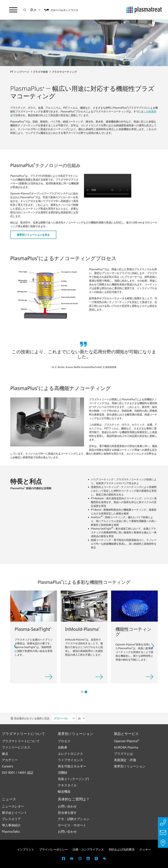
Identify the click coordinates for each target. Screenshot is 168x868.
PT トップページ (20, 72)
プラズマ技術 (41, 72)
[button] (25, 10)
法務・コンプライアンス (88, 849)
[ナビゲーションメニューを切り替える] (13, 10)
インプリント (26, 849)
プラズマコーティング (64, 72)
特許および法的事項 (122, 849)
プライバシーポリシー (53, 849)
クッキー (145, 849)
